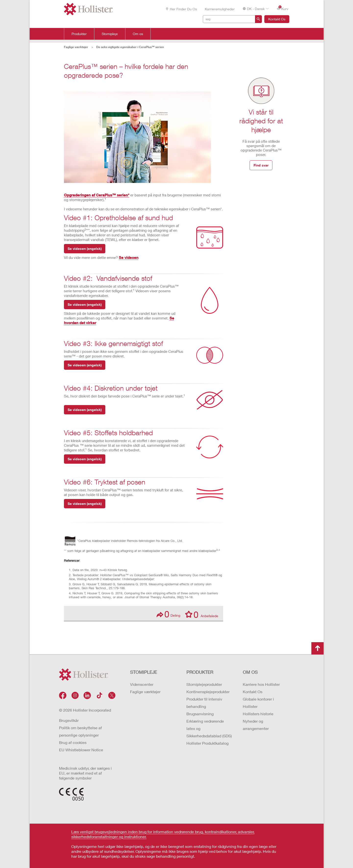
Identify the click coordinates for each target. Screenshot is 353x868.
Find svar (261, 165)
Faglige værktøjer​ (76, 47)
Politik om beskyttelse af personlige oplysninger (80, 731)
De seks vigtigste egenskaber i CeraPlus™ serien (130, 47)
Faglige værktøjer (145, 692)
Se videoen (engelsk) (85, 249)
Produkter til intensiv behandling (204, 703)
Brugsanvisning (200, 714)
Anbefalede (202, 614)
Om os (138, 34)
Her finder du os (181, 9)
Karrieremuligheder (220, 9)
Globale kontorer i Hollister (258, 703)
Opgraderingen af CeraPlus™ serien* (97, 195)
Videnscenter (142, 684)
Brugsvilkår (69, 720)
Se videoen (129, 257)
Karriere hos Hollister (261, 684)
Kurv (283, 8)
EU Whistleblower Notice (81, 750)
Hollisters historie (258, 714)
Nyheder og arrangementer (256, 725)
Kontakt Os (277, 19)
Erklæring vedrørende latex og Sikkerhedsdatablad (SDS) (209, 728)
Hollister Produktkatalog (207, 743)
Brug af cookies (73, 742)
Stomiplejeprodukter (204, 684)
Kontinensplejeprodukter (208, 692)
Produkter (79, 34)
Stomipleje (110, 34)
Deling (168, 614)
